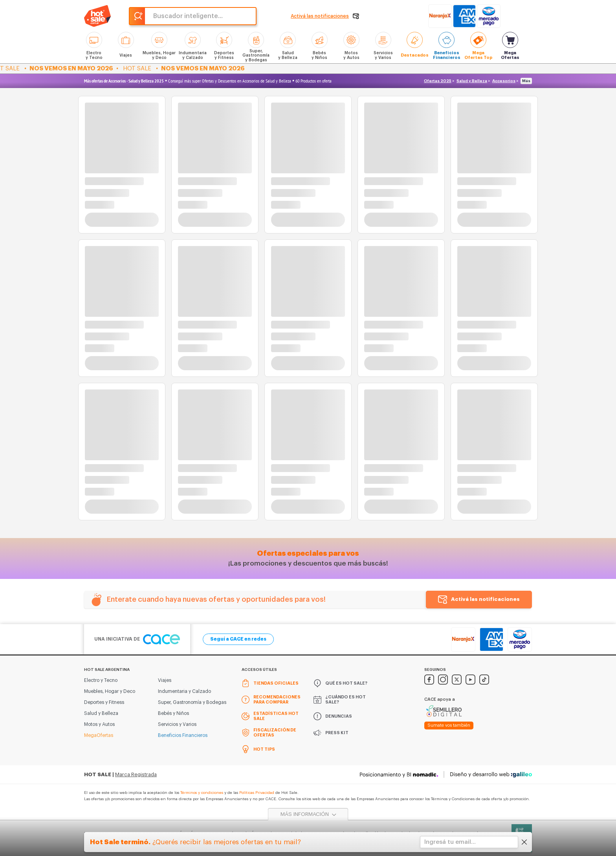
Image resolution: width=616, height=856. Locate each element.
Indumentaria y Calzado (184, 691)
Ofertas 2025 (438, 81)
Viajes (165, 680)
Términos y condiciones (202, 793)
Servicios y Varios (177, 724)
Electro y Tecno (101, 680)
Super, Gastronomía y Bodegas (192, 702)
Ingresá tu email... (450, 842)
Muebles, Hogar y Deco (110, 691)
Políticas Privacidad (257, 793)
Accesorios (504, 81)
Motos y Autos (99, 724)
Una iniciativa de (137, 639)
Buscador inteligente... (188, 16)
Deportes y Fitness (104, 702)
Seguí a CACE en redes (238, 639)
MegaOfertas (99, 735)
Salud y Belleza (472, 81)
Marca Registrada (136, 774)
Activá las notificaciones (485, 599)
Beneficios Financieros (183, 735)
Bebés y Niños (173, 713)
